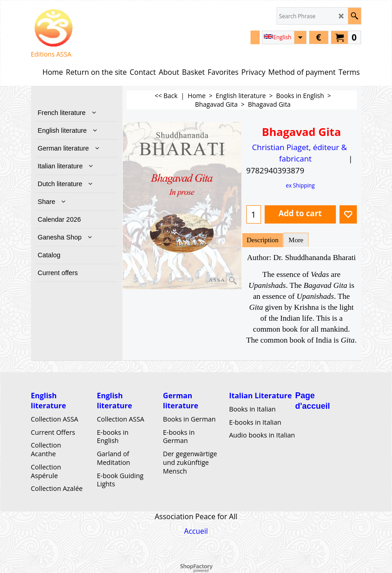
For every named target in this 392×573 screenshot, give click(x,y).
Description (263, 240)
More (296, 240)
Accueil (196, 531)
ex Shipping (300, 185)
